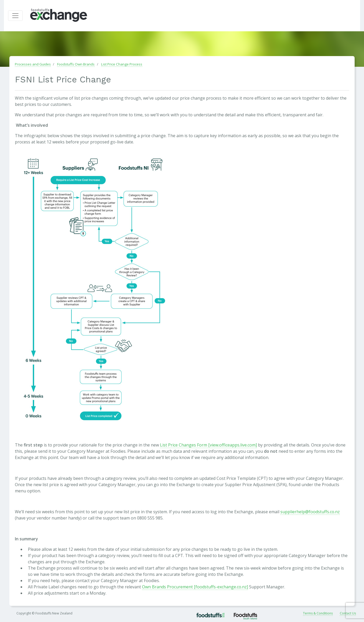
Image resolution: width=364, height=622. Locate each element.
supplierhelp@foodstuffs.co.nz (310, 512)
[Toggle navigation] (15, 16)
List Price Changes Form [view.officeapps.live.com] (208, 445)
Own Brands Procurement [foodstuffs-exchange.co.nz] (195, 587)
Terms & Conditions (318, 614)
